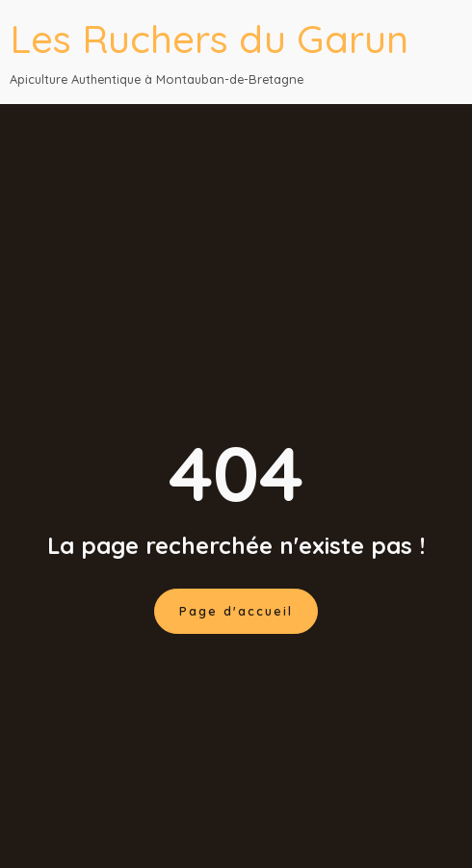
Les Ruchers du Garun (209, 39)
